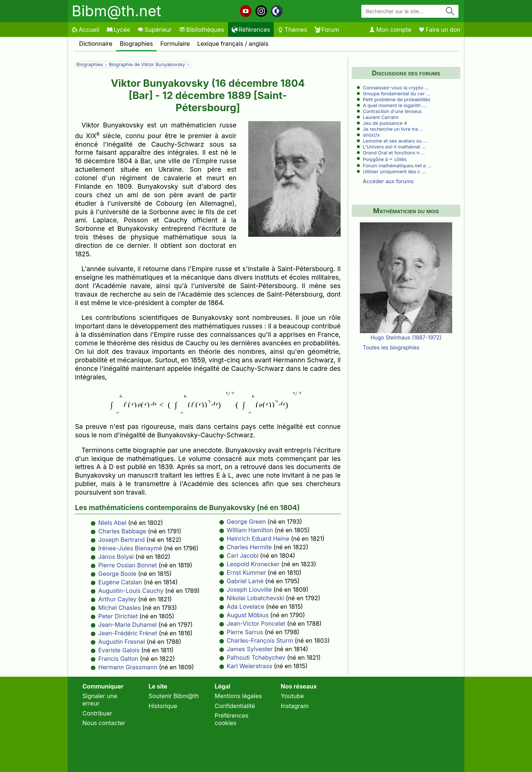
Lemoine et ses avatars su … (395, 141)
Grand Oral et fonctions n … (394, 153)
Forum (327, 30)
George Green (246, 522)
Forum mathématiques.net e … (397, 165)
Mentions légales (238, 696)
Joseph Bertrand (122, 540)
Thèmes (292, 30)
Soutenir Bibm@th (174, 696)
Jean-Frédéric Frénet (128, 633)
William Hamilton (250, 530)
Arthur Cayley (117, 599)
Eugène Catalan (120, 582)
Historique (163, 706)
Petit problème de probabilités (397, 99)
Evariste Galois (119, 650)
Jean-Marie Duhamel (127, 625)
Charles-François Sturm (260, 641)
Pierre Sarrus (245, 632)
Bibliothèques (202, 30)
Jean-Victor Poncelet (256, 624)
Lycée (118, 30)
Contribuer (97, 713)
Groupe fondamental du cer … (397, 93)
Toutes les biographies (391, 347)
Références (251, 30)
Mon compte (390, 30)
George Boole (117, 574)
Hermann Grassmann (128, 667)
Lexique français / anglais (233, 44)
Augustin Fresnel (122, 642)
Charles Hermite (249, 547)
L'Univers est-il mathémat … (394, 147)
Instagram (295, 706)
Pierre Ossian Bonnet (128, 565)
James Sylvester (250, 649)
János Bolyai (116, 557)
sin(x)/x (371, 135)
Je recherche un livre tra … (393, 129)
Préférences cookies (232, 719)
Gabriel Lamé (245, 581)
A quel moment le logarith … (394, 105)
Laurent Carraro (381, 117)
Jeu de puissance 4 (385, 123)
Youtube (292, 696)
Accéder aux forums (388, 181)
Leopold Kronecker (253, 564)
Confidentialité (235, 706)
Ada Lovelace (246, 607)
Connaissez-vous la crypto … (396, 88)
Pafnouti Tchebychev (256, 657)
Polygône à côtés (385, 159)
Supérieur (155, 30)
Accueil (86, 30)
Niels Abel (112, 523)
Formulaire (175, 44)
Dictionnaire (96, 44)
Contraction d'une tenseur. (393, 111)
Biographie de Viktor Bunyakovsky (147, 64)
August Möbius (248, 615)
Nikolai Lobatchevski (256, 598)
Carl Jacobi (243, 556)
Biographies (136, 44)
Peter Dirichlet (118, 616)
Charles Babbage (122, 531)
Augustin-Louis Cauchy (131, 591)
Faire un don (439, 30)
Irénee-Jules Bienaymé (130, 548)
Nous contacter (104, 723)
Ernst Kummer (247, 573)
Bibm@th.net (116, 11)
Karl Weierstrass (250, 666)
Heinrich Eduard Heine (258, 539)
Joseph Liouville (249, 590)
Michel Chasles (120, 608)
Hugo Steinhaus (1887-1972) (406, 337)
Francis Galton (118, 659)
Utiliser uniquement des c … (394, 171)
